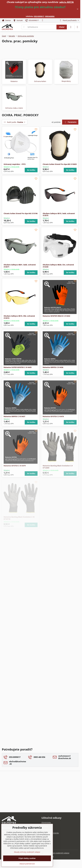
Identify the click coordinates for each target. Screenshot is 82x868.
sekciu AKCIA (66, 2)
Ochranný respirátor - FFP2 (15, 164)
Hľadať (62, 27)
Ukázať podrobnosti (27, 864)
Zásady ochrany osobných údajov (56, 853)
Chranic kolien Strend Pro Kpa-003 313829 (60, 164)
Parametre (70, 122)
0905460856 (50, 16)
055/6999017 (39, 16)
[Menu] (77, 27)
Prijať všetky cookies (27, 858)
